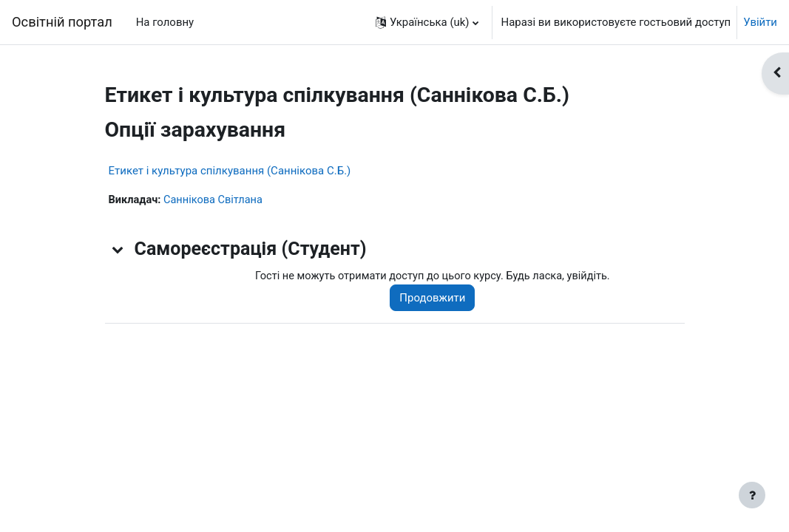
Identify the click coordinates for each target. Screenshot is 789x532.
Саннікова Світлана (216, 200)
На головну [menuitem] (165, 22)
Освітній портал (62, 22)
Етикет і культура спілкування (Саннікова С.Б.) (230, 171)
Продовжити (437, 299)
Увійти (760, 22)
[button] (427, 22)
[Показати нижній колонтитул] (752, 495)
